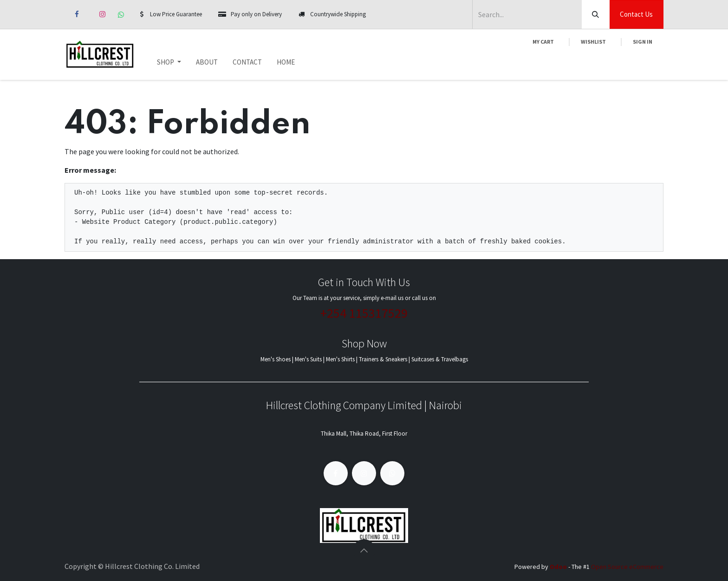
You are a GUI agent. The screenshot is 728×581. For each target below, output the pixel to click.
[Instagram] (102, 14)
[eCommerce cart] (543, 42)
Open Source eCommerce (627, 567)
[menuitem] (169, 62)
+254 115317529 (364, 313)
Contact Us (636, 14)
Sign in (643, 42)
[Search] (596, 14)
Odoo (559, 567)
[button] (364, 550)
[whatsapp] (121, 15)
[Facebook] (77, 14)
